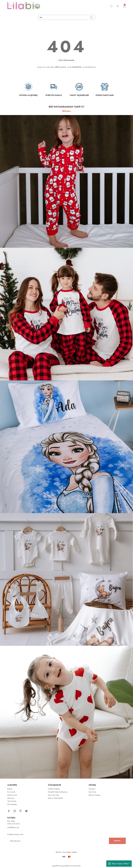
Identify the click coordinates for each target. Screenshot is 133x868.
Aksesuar (11, 798)
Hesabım (92, 789)
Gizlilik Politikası (54, 789)
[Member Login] (117, 6)
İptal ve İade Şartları (56, 798)
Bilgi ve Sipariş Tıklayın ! (119, 864)
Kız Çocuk (11, 792)
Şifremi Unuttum (95, 795)
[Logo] (24, 6)
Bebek (10, 789)
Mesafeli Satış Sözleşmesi (58, 792)
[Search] (67, 17)
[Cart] (124, 6)
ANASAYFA (77, 67)
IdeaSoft (55, 866)
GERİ (57, 67)
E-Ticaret (62, 866)
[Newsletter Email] (67, 841)
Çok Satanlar (12, 804)
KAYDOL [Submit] (117, 841)
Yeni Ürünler (12, 801)
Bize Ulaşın (11, 821)
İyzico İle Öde (53, 795)
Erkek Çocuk (12, 795)
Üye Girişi (92, 792)
